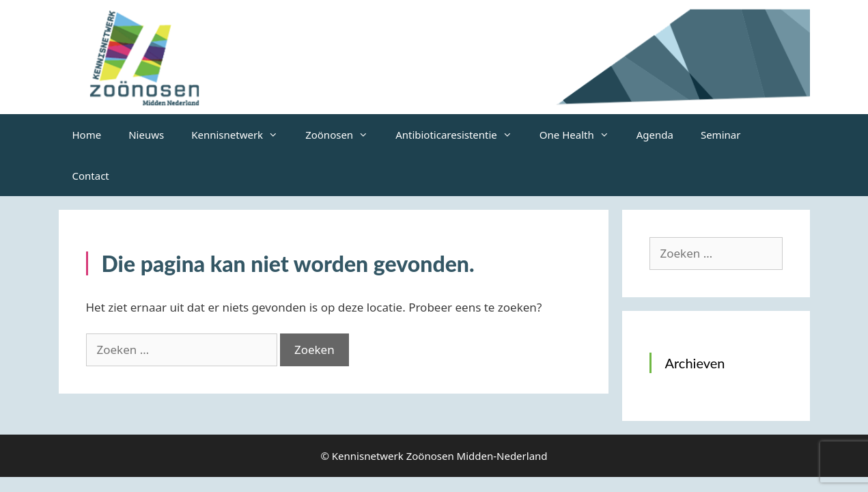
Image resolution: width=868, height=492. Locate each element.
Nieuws (146, 135)
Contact (91, 176)
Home (87, 135)
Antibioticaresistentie (461, 135)
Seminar (720, 135)
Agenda (655, 135)
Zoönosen (344, 135)
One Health (581, 135)
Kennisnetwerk (241, 135)
